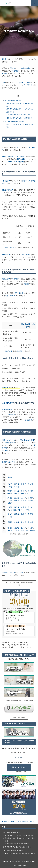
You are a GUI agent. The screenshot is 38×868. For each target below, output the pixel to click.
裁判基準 (20, 157)
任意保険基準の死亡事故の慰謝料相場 (19, 118)
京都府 (13, 510)
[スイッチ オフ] (34, 3)
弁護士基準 (6, 279)
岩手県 (17, 484)
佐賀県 (17, 528)
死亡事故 (20, 573)
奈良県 (24, 507)
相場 (29, 83)
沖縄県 (32, 530)
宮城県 (30, 484)
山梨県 (10, 500)
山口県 (10, 517)
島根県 (30, 514)
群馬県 (24, 491)
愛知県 (10, 503)
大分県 (30, 528)
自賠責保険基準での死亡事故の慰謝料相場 (20, 105)
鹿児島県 (24, 530)
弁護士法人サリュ (8, 440)
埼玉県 (30, 491)
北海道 (10, 477)
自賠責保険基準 (8, 157)
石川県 (24, 498)
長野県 (17, 500)
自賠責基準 (6, 181)
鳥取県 (24, 514)
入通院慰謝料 (25, 68)
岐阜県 (24, 500)
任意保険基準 (7, 403)
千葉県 (10, 494)
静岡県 (30, 500)
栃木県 (17, 491)
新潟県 (10, 498)
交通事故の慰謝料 (21, 865)
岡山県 (10, 514)
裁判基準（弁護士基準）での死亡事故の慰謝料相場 (20, 110)
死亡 (19, 147)
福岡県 (10, 528)
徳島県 (17, 522)
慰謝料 (4, 59)
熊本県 (10, 530)
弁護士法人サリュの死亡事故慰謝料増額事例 (20, 126)
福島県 (17, 487)
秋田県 (24, 484)
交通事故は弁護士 (8, 462)
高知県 (30, 522)
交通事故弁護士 (17, 861)
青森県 (10, 484)
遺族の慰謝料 (10, 296)
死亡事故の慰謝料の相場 (13, 100)
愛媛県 (24, 522)
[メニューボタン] (3, 3)
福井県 (30, 498)
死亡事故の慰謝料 (27, 440)
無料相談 (5, 450)
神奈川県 (24, 494)
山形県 (10, 487)
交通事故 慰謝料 (29, 861)
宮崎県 (17, 530)
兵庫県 (27, 510)
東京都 (17, 494)
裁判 (3, 83)
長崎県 (24, 528)
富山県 (17, 498)
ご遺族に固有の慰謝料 (15, 162)
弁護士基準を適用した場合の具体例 (19, 115)
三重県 (10, 507)
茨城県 (10, 491)
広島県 (17, 514)
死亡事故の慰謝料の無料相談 (15, 121)
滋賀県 (17, 507)
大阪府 (20, 510)
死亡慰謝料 (16, 71)
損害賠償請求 (10, 443)
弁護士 (7, 861)
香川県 (10, 522)
